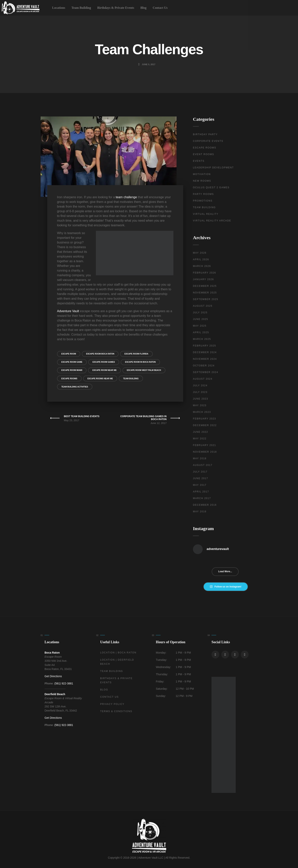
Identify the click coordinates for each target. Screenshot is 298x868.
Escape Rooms (69, 379)
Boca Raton (52, 653)
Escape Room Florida (136, 354)
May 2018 (200, 458)
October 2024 (204, 366)
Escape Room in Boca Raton (140, 362)
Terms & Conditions (116, 711)
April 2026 (201, 259)
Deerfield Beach (55, 694)
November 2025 (205, 293)
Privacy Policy (112, 704)
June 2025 (201, 319)
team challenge (126, 197)
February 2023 (204, 419)
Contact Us (160, 8)
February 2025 (204, 346)
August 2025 (203, 306)
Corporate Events (208, 141)
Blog (143, 8)
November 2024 (205, 359)
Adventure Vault (68, 311)
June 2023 (201, 399)
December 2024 (205, 352)
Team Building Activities (75, 387)
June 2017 (201, 478)
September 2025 (206, 299)
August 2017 (203, 465)
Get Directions (53, 676)
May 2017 (200, 485)
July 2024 (200, 386)
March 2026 (202, 266)
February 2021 (204, 445)
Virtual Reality (206, 214)
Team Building (81, 8)
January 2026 (203, 279)
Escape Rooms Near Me (100, 379)
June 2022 (201, 432)
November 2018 (205, 452)
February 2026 (204, 273)
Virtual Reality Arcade (212, 221)
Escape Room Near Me (104, 370)
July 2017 (200, 472)
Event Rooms (203, 154)
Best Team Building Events (82, 416)
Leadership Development (213, 168)
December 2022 (205, 425)
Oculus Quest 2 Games (211, 187)
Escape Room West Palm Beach (144, 370)
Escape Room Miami (72, 370)
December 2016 (205, 505)
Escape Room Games (104, 362)
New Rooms (202, 181)
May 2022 (200, 439)
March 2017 (202, 498)
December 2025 (205, 286)
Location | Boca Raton (118, 653)
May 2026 (200, 253)
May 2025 (200, 326)
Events (199, 161)
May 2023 (200, 405)
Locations (59, 8)
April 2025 (201, 332)
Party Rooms (203, 194)
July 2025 (200, 313)
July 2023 (200, 392)
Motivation (202, 174)
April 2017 (201, 492)
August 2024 (203, 379)
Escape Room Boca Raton (100, 354)
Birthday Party (205, 134)
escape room (69, 354)
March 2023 (202, 412)
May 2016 (200, 512)
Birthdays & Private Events (116, 8)
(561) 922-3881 (64, 683)
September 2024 (206, 372)
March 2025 (202, 339)
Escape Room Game (72, 362)
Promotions (203, 201)
